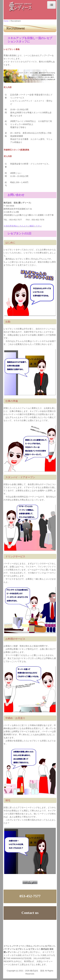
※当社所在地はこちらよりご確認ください (23, 226)
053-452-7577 (16, 220)
